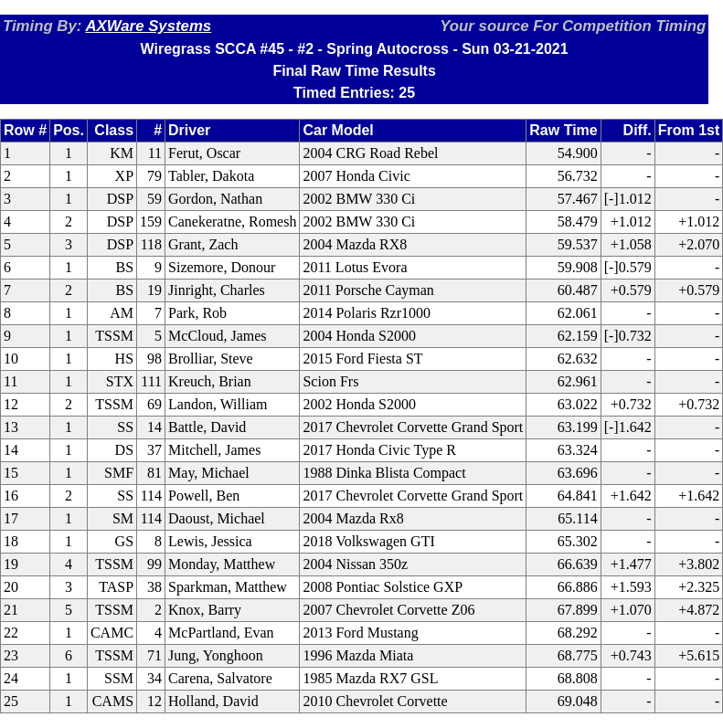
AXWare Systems (148, 26)
